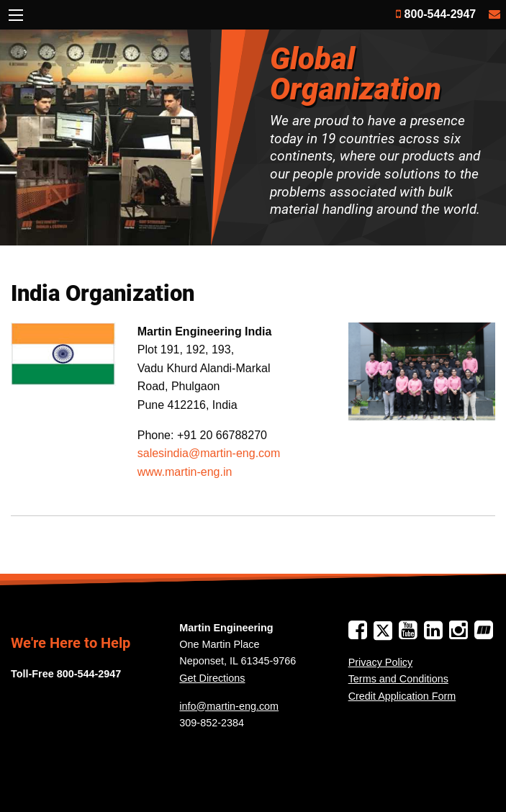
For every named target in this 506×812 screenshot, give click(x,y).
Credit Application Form (402, 696)
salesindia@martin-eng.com (209, 453)
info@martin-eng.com (229, 706)
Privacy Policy (381, 662)
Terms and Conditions (398, 679)
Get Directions (212, 678)
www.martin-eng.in (185, 472)
